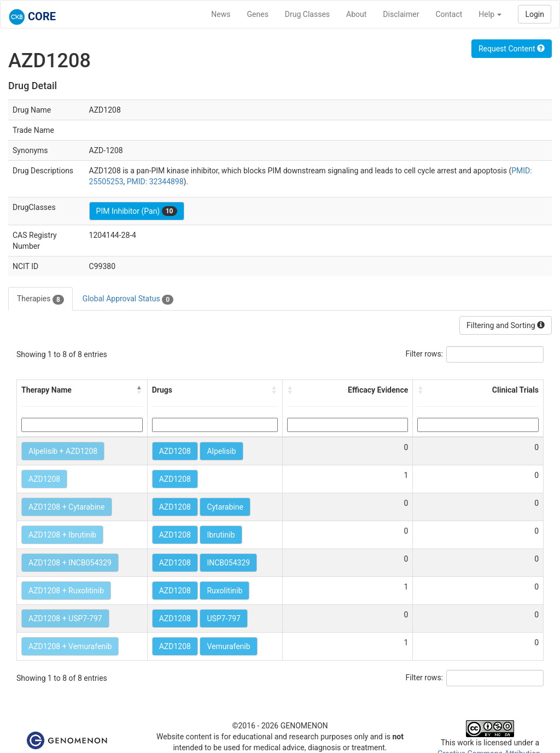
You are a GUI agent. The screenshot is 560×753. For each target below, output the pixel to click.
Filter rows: (425, 354)
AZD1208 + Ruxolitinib (66, 591)
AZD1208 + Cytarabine (67, 507)
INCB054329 (228, 563)
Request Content (512, 49)
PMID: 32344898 (155, 182)
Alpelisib (221, 451)
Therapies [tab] (40, 299)
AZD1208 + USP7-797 (65, 618)
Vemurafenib (228, 646)
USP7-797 (224, 618)
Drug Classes (307, 14)
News (221, 14)
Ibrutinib (221, 535)
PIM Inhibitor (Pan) (137, 211)
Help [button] (490, 14)
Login (535, 14)
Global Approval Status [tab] (128, 299)
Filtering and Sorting (506, 325)
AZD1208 (175, 451)
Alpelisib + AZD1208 (63, 451)
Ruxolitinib (224, 591)
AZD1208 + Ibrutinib (62, 535)
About (356, 14)
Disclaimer (401, 14)
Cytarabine (225, 507)
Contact (449, 14)
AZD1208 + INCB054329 (70, 563)
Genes (258, 14)
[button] (139, 390)
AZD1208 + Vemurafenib (70, 646)
